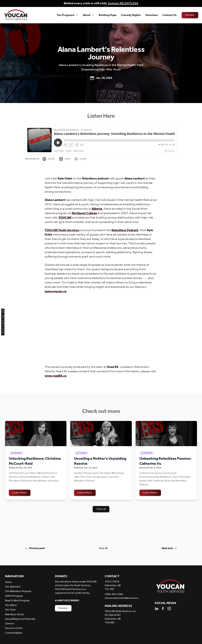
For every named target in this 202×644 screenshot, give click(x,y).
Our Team (10, 610)
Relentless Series (15, 614)
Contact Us (169, 15)
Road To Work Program (17, 601)
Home (8, 582)
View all (101, 509)
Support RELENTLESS (123, 3)
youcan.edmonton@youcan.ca (122, 598)
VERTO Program (14, 596)
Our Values (11, 605)
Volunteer (152, 15)
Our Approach (13, 587)
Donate (190, 15)
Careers (10, 624)
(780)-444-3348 (114, 594)
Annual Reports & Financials (20, 619)
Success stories (14, 628)
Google (80, 159)
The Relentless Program (18, 591)
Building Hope (108, 15)
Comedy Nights (131, 15)
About (89, 15)
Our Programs (68, 15)
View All (103, 548)
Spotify (48, 159)
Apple (65, 159)
